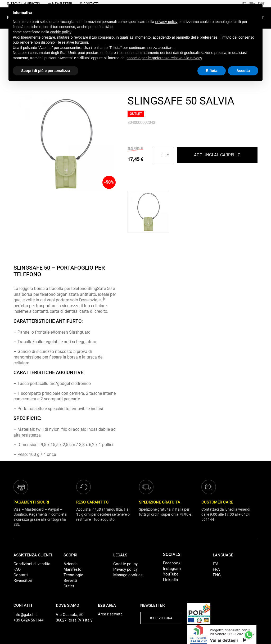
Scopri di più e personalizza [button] (46, 71)
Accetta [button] (243, 71)
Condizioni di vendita (32, 564)
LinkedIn (170, 580)
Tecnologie (73, 575)
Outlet (69, 586)
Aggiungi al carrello (217, 155)
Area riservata (110, 614)
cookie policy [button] (61, 32)
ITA (216, 564)
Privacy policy (125, 569)
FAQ (17, 569)
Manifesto (73, 569)
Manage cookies (128, 575)
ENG (217, 575)
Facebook (172, 563)
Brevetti (70, 580)
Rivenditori (23, 580)
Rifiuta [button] (212, 71)
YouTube (171, 574)
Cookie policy (125, 564)
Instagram (172, 569)
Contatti (21, 575)
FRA (216, 569)
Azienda (71, 564)
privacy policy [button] (166, 22)
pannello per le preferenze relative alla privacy (164, 58)
